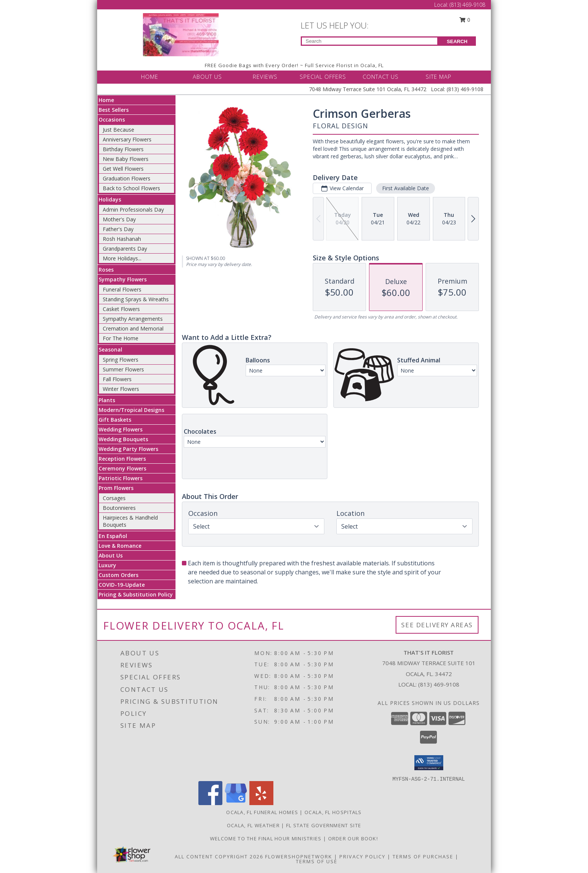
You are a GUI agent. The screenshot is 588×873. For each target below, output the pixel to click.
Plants (107, 400)
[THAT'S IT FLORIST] (181, 34)
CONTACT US (381, 77)
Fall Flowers (117, 379)
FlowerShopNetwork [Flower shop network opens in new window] (299, 856)
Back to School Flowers (131, 188)
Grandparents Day (125, 249)
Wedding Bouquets (123, 439)
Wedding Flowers (121, 429)
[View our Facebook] (210, 803)
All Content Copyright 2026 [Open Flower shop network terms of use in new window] (219, 856)
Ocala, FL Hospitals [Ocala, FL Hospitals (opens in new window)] (333, 812)
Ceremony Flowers (122, 468)
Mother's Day (119, 219)
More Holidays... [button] (122, 258)
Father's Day (118, 229)
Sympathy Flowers (123, 279)
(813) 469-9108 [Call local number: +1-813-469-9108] (439, 684)
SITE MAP (439, 77)
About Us (111, 555)
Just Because (118, 130)
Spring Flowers (121, 360)
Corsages (114, 498)
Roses (106, 270)
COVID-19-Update (122, 585)
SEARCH (457, 41)
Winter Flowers (121, 389)
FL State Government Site (324, 825)
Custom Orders (118, 575)
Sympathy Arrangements (133, 319)
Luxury (107, 565)
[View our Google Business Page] (236, 803)
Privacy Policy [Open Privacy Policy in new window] (362, 856)
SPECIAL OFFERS (323, 77)
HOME (150, 77)
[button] (429, 763)
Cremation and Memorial (133, 328)
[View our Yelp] (261, 803)
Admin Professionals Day (133, 210)
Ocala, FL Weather (253, 825)
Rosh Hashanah (122, 239)
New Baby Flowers (126, 159)
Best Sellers (114, 110)
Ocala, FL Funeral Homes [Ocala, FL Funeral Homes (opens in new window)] (262, 812)
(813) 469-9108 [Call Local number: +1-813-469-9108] (467, 5)
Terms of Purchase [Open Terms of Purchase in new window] (423, 856)
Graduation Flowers (127, 178)
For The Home (121, 338)
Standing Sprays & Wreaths (136, 299)
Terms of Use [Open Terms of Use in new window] (317, 861)
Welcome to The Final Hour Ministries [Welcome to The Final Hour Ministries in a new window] (267, 838)
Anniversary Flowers (127, 139)
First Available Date (406, 188)
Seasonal (110, 349)
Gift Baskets (115, 420)
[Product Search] (370, 41)
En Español (113, 536)
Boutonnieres (119, 508)
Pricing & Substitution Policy (136, 594)
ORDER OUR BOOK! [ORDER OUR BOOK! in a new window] (353, 838)
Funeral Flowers (122, 289)
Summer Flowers (123, 369)
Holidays (110, 199)
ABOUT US (207, 77)
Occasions (112, 119)
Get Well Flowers (123, 169)
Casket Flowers (121, 309)
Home (106, 100)
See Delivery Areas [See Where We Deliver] (437, 625)
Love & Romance (120, 546)
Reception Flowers (122, 459)
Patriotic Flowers (121, 478)
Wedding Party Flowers (128, 449)
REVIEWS (265, 77)
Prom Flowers (116, 488)
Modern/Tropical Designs (131, 410)
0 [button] (465, 20)
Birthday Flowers (123, 149)
